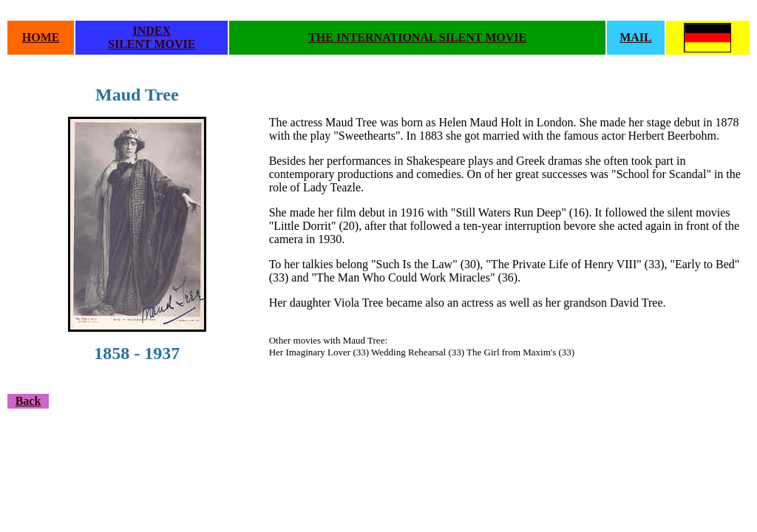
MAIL (636, 37)
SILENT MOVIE (152, 44)
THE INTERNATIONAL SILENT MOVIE (417, 37)
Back (28, 401)
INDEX (152, 31)
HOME (41, 37)
